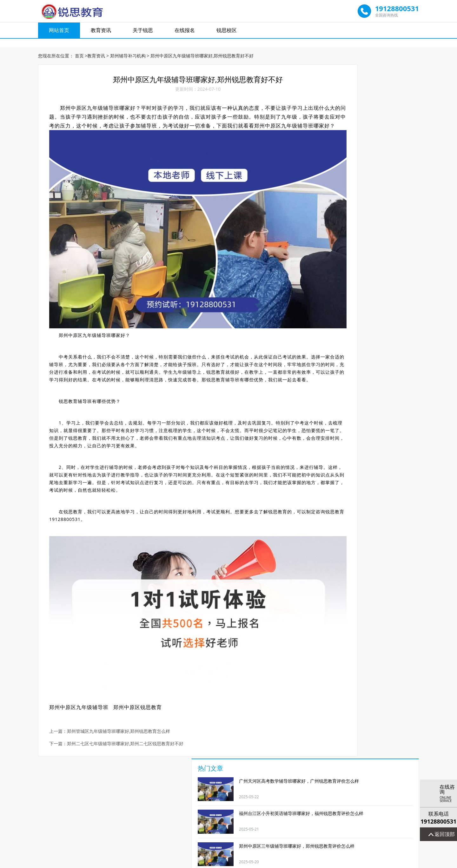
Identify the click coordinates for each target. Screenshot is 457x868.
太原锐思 (190, 822)
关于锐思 (143, 32)
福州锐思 (216, 822)
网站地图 (265, 862)
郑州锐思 (267, 822)
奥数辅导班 (387, 786)
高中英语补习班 (161, 786)
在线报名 (185, 32)
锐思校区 (227, 32)
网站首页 (59, 32)
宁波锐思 (293, 822)
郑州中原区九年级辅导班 (82, 660)
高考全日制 (296, 786)
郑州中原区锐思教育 (141, 660)
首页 (79, 51)
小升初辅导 (251, 786)
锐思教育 (96, 349)
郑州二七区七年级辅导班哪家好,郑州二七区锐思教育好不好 (129, 696)
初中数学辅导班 (116, 786)
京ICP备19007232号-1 (232, 862)
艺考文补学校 (341, 786)
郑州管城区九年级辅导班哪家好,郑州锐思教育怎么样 (122, 684)
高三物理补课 (206, 786)
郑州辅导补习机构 (128, 51)
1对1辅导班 (70, 786)
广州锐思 (241, 822)
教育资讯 (101, 32)
